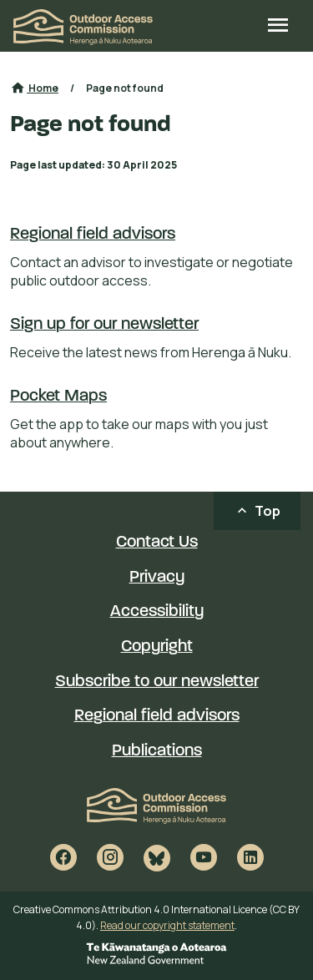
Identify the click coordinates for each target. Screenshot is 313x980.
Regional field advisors (93, 235)
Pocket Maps (58, 397)
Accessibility (157, 612)
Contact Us (157, 543)
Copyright (157, 647)
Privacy (157, 578)
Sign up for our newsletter (104, 325)
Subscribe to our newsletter (157, 682)
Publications (157, 751)
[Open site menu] (278, 27)
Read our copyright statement (167, 925)
